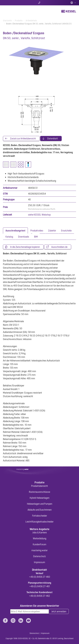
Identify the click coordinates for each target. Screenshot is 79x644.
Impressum (39, 562)
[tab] (15, 231)
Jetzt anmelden (59, 611)
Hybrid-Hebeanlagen (39, 498)
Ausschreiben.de (59, 247)
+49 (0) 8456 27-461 (40, 586)
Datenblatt (53, 138)
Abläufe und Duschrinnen (40, 510)
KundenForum (39, 544)
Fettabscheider (40, 516)
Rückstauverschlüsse (39, 492)
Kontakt (39, 3)
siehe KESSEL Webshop (39, 215)
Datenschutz (39, 556)
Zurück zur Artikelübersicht (23, 138)
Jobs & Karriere (39, 532)
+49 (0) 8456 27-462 (39, 596)
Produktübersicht (39, 486)
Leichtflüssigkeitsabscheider (39, 522)
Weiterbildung (40, 538)
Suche (15, 3)
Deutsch (73, 3)
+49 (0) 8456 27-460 (40, 577)
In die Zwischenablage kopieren (25, 247)
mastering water (39, 550)
